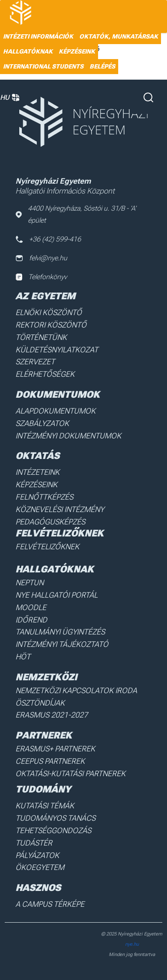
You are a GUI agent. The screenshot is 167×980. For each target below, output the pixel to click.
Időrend (31, 620)
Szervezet (35, 362)
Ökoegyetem (40, 867)
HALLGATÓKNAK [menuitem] (28, 51)
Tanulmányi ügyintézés (60, 632)
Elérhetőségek (45, 374)
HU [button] (10, 98)
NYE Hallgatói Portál (57, 595)
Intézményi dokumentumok (68, 436)
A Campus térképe (50, 904)
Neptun (30, 582)
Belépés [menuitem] (102, 66)
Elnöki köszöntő (49, 312)
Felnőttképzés (44, 497)
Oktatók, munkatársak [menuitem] (119, 36)
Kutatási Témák (45, 806)
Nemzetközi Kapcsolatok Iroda (76, 690)
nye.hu (132, 944)
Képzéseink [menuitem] (77, 51)
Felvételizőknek (47, 547)
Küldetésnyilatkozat (57, 350)
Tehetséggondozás (53, 830)
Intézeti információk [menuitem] (38, 36)
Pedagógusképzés (50, 522)
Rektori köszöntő (51, 325)
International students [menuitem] (43, 66)
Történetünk (41, 337)
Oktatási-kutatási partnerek (70, 773)
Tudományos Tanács (55, 818)
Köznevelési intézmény (60, 509)
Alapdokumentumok (55, 411)
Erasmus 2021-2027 (52, 715)
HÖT (23, 657)
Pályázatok (37, 855)
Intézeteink (37, 472)
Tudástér (34, 843)
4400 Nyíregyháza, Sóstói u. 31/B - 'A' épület (76, 214)
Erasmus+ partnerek (55, 749)
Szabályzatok (42, 423)
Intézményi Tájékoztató (62, 644)
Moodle (31, 607)
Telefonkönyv (41, 277)
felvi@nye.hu (41, 258)
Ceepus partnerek (50, 761)
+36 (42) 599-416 (48, 239)
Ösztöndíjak (40, 703)
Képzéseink (36, 484)
